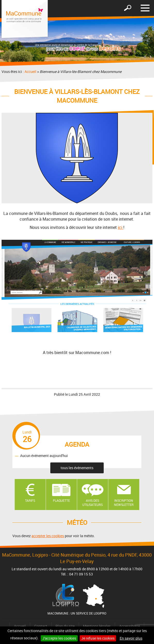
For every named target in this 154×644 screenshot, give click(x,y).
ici (121, 227)
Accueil (30, 72)
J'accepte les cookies (59, 638)
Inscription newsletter (124, 503)
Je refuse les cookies (98, 638)
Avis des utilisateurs (92, 503)
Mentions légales (97, 626)
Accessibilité (129, 626)
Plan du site (65, 626)
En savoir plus (131, 638)
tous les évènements (77, 468)
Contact (41, 626)
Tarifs (30, 500)
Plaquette (61, 500)
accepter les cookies (48, 536)
